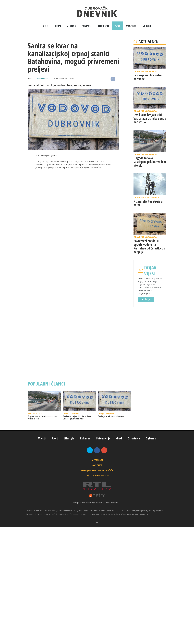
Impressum (97, 460)
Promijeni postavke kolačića (97, 470)
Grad (118, 26)
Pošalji (146, 299)
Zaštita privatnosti (97, 476)
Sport (58, 26)
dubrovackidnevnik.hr (41, 78)
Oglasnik (147, 26)
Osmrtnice (131, 26)
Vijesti (46, 26)
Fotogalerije (103, 26)
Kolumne (86, 26)
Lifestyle (71, 26)
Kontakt (97, 465)
